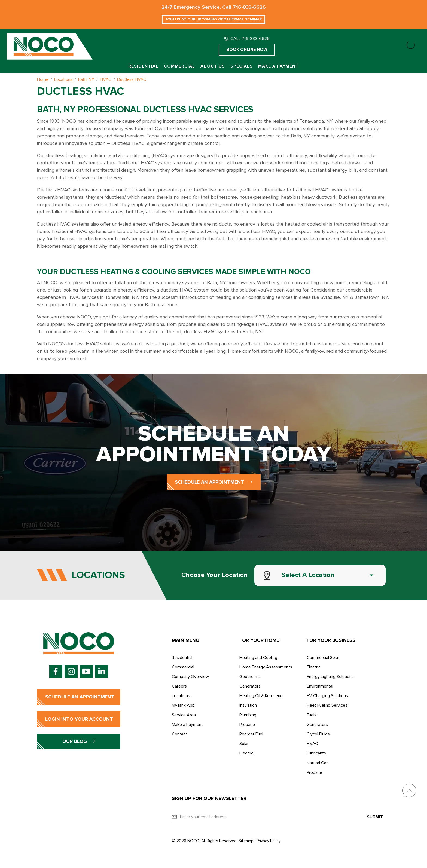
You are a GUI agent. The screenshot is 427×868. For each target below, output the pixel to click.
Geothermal (250, 677)
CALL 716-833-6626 (250, 39)
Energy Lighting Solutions (330, 677)
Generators (250, 686)
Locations (181, 696)
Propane (247, 725)
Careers (179, 686)
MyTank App (183, 705)
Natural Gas (318, 763)
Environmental (320, 686)
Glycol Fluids (318, 734)
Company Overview (190, 677)
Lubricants (316, 753)
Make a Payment (278, 66)
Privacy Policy (269, 841)
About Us (213, 66)
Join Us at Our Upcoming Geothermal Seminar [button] (213, 19)
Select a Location (308, 575)
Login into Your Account (79, 719)
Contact (179, 734)
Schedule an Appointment (214, 482)
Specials (242, 66)
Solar (244, 744)
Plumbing (248, 715)
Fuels (312, 715)
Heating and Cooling (258, 658)
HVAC (312, 744)
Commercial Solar (323, 658)
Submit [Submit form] (375, 817)
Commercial (179, 66)
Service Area (184, 715)
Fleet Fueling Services (327, 705)
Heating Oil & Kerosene (261, 696)
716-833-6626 (249, 7)
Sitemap (246, 841)
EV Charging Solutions (327, 696)
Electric (246, 753)
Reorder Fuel (251, 734)
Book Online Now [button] (247, 50)
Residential (143, 66)
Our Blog (79, 741)
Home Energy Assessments (266, 667)
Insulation (248, 705)
